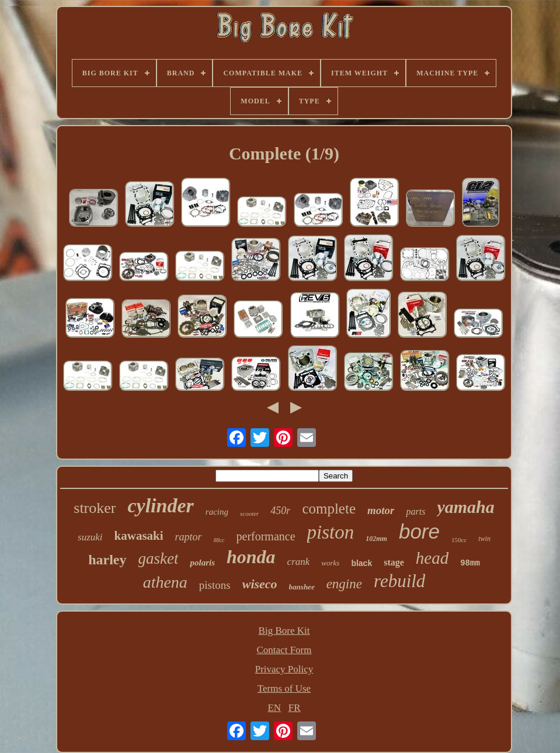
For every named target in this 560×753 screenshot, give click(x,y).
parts (415, 511)
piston (331, 532)
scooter (249, 513)
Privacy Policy (284, 669)
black (361, 563)
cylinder (160, 506)
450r (280, 511)
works (330, 563)
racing (217, 512)
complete (329, 509)
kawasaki (139, 536)
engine (344, 584)
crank (299, 562)
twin (484, 539)
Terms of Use (284, 688)
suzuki (90, 537)
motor (381, 510)
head (432, 558)
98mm (470, 563)
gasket (159, 558)
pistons (215, 585)
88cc (219, 540)
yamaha (465, 507)
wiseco (260, 584)
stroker (95, 508)
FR (295, 708)
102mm (376, 539)
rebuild (399, 581)
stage (394, 562)
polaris (202, 563)
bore (419, 531)
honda (251, 557)
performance (266, 536)
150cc (459, 540)
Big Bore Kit (284, 631)
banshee (302, 587)
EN (274, 708)
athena (165, 582)
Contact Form (284, 650)
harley (107, 560)
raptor (189, 537)
